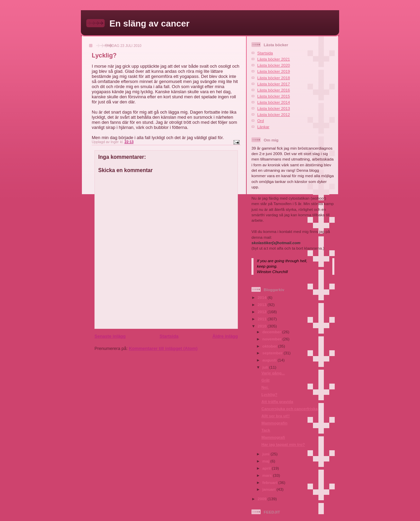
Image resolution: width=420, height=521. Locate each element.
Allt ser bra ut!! (275, 416)
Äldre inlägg (225, 336)
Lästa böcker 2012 (274, 114)
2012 (262, 312)
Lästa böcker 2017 (274, 84)
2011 (262, 319)
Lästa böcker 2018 (274, 78)
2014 (262, 297)
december (272, 332)
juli (266, 367)
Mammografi (273, 437)
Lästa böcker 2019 (274, 71)
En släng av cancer (150, 23)
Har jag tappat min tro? (283, 444)
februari (270, 482)
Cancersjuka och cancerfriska (290, 409)
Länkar (263, 127)
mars (268, 475)
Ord (260, 121)
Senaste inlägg (110, 336)
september (273, 353)
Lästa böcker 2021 (274, 59)
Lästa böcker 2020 (274, 65)
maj (266, 461)
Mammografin (274, 423)
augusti (270, 360)
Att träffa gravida (277, 401)
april (267, 468)
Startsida (169, 336)
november (272, 339)
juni (266, 454)
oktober (270, 346)
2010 (262, 326)
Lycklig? (269, 394)
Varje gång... (273, 373)
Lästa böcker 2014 (274, 102)
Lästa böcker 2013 (274, 108)
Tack (266, 430)
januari (269, 489)
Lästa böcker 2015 (274, 96)
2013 (262, 305)
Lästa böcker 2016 (274, 90)
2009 (262, 499)
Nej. (265, 387)
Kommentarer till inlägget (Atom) (163, 348)
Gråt (265, 380)
